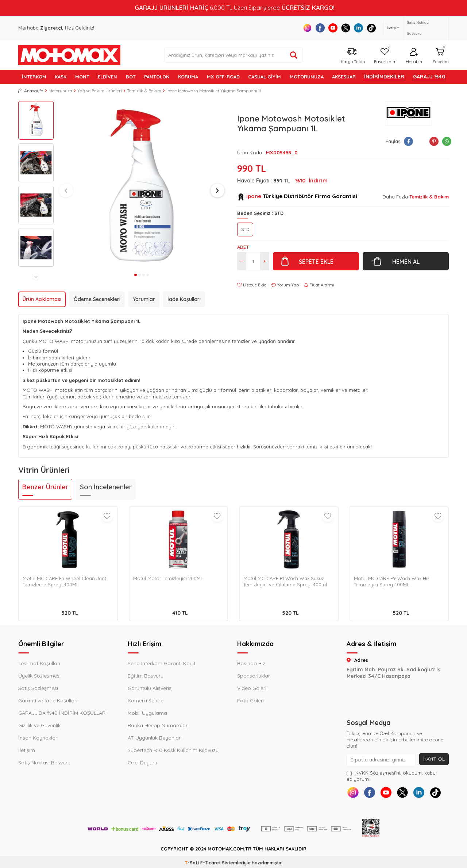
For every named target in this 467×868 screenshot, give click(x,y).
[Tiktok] (371, 28)
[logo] (69, 55)
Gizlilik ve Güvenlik (39, 725)
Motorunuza (60, 91)
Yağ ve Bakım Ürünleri (100, 91)
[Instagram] (307, 28)
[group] (142, 186)
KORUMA (188, 77)
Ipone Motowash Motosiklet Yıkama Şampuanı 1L (214, 91)
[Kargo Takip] (352, 55)
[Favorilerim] (384, 55)
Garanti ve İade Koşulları (48, 701)
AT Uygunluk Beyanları (155, 738)
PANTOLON (157, 77)
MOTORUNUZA (307, 77)
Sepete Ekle (316, 262)
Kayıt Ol (434, 759)
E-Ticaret (211, 863)
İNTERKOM (34, 77)
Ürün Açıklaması (42, 299)
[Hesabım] (414, 55)
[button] (36, 104)
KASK (61, 77)
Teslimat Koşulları (39, 663)
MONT (82, 77)
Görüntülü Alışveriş (150, 688)
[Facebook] (320, 28)
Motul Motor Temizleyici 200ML (168, 578)
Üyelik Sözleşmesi (39, 676)
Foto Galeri (250, 701)
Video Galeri (252, 688)
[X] (346, 28)
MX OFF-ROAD (223, 77)
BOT (131, 77)
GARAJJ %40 (429, 77)
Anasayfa (31, 91)
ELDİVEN (107, 77)
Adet (243, 247)
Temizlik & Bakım (144, 91)
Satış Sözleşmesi (38, 688)
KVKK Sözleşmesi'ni (378, 773)
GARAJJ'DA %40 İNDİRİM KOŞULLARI (62, 713)
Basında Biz (251, 663)
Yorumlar (144, 299)
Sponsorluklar (254, 676)
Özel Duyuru (142, 763)
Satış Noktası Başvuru (418, 28)
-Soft (193, 863)
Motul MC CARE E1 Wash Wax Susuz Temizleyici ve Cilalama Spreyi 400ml (285, 581)
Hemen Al (406, 262)
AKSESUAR (344, 77)
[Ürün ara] (294, 55)
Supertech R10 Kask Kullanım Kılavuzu (173, 750)
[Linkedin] (358, 28)
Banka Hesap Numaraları (158, 725)
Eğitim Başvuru (146, 676)
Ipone (254, 196)
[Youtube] (333, 28)
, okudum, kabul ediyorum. (392, 776)
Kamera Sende (146, 701)
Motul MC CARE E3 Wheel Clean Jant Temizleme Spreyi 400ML (64, 581)
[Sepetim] (440, 55)
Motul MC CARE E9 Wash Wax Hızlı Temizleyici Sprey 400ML (393, 581)
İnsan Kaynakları (38, 738)
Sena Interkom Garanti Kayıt (162, 663)
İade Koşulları (184, 299)
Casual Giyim (265, 77)
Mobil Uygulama (147, 713)
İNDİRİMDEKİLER (384, 77)
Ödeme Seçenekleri (97, 299)
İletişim (393, 28)
